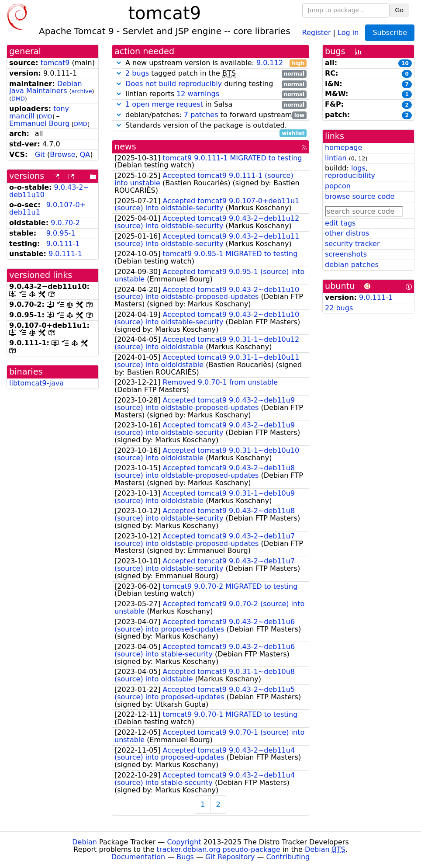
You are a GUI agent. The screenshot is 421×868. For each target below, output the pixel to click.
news (125, 147)
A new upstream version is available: (210, 63)
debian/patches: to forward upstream (210, 115)
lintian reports (210, 94)
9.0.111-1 (63, 244)
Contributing (288, 857)
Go (399, 10)
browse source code (360, 196)
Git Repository (230, 857)
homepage (343, 148)
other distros (347, 233)
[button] (119, 63)
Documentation (138, 857)
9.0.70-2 (65, 223)
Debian (85, 842)
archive (82, 91)
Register (317, 32)
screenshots (346, 254)
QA (85, 155)
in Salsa (210, 105)
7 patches (201, 115)
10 (405, 63)
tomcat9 (55, 63)
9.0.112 (270, 63)
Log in (348, 32)
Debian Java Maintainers (46, 87)
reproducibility (350, 175)
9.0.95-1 (61, 233)
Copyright (184, 842)
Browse (62, 155)
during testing (210, 84)
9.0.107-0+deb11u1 (47, 208)
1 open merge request (164, 104)
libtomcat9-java (36, 383)
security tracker (352, 244)
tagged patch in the (210, 74)
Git (40, 155)
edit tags (340, 223)
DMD (18, 99)
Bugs (185, 857)
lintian (336, 158)
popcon (338, 186)
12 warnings (198, 94)
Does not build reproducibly (174, 84)
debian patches (352, 265)
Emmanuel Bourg (39, 123)
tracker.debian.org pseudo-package (219, 849)
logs (358, 168)
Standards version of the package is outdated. (210, 126)
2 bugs (137, 73)
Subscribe (390, 33)
